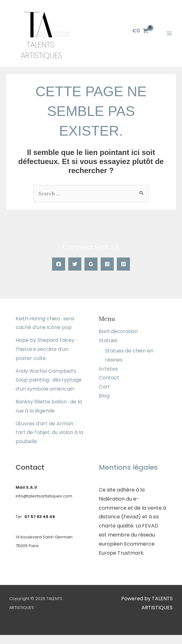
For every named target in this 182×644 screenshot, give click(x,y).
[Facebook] (59, 264)
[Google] (91, 264)
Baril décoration (118, 331)
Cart (104, 387)
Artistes (108, 369)
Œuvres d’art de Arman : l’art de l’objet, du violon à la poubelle (49, 433)
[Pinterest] (123, 264)
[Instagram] (107, 264)
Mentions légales (128, 467)
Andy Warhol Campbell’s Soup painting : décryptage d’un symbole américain (49, 380)
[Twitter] (75, 264)
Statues (108, 340)
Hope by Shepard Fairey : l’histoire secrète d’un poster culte (46, 349)
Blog (104, 396)
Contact (109, 378)
